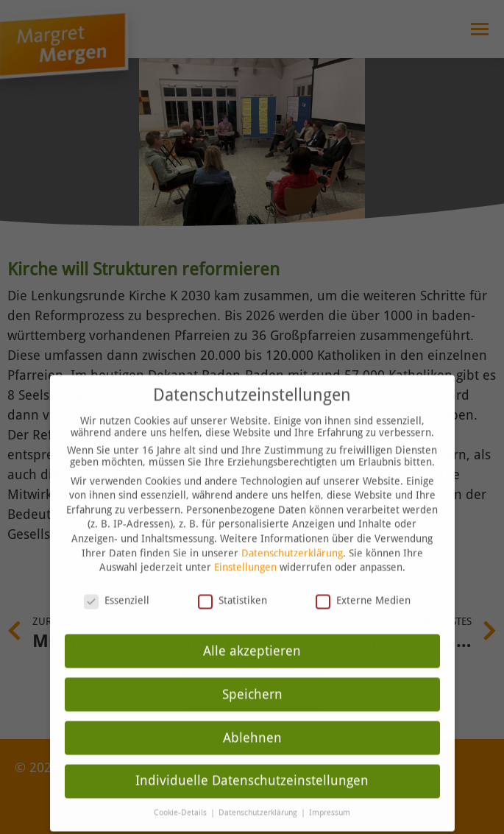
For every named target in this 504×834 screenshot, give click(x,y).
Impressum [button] (330, 795)
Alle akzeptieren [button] (252, 632)
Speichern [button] (252, 676)
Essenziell (117, 582)
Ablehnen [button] (252, 719)
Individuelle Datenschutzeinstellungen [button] (252, 763)
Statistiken (233, 582)
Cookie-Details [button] (181, 795)
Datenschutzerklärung (292, 534)
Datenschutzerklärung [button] (259, 795)
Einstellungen (245, 549)
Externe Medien (363, 582)
